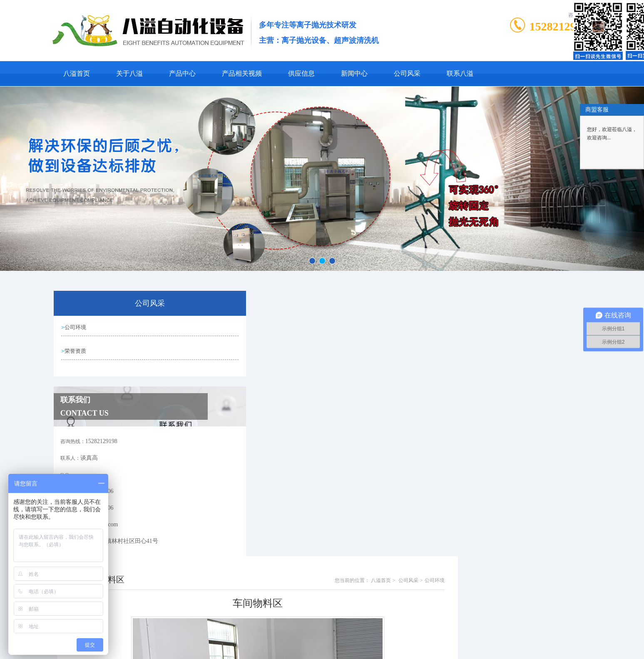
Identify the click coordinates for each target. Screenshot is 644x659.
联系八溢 (460, 73)
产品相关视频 (242, 73)
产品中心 (182, 73)
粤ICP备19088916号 (377, 641)
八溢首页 (77, 73)
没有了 (241, 569)
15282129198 (561, 26)
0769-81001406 (283, 627)
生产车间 (243, 555)
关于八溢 (129, 73)
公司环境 (77, 327)
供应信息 (301, 73)
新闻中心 (354, 73)
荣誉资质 (77, 351)
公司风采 (407, 73)
